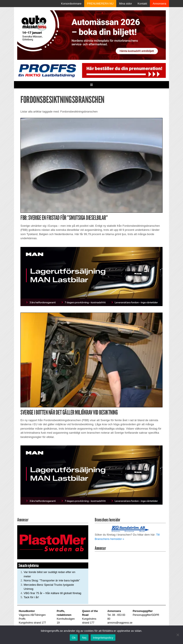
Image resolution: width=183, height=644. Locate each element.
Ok (74, 638)
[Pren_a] (123, 70)
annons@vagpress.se (120, 623)
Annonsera (159, 4)
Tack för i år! (31, 597)
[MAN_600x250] (91, 276)
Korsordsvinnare (71, 4)
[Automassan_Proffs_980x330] (91, 35)
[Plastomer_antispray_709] (53, 542)
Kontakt (142, 4)
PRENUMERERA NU (100, 4)
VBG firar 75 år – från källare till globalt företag (52, 593)
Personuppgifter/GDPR (146, 615)
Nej (84, 638)
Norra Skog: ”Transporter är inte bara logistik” (52, 580)
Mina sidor (126, 4)
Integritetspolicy (103, 638)
